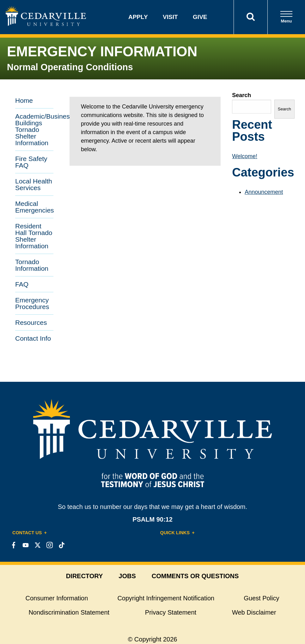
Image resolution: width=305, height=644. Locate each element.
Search (241, 95)
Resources (31, 322)
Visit (170, 17)
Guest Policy (261, 598)
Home (24, 100)
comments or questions (195, 576)
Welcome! (245, 156)
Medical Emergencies (34, 207)
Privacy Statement (171, 612)
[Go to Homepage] (46, 24)
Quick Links (175, 533)
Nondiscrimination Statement (69, 612)
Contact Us (27, 533)
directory (85, 576)
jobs (127, 576)
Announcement (264, 192)
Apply (138, 17)
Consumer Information (57, 598)
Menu (286, 17)
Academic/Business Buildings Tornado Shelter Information (34, 130)
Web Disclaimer (254, 612)
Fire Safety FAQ (31, 162)
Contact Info (33, 338)
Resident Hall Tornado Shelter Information (34, 236)
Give (200, 17)
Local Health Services (34, 184)
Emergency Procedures (32, 303)
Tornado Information (32, 265)
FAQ (22, 284)
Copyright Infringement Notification (166, 598)
